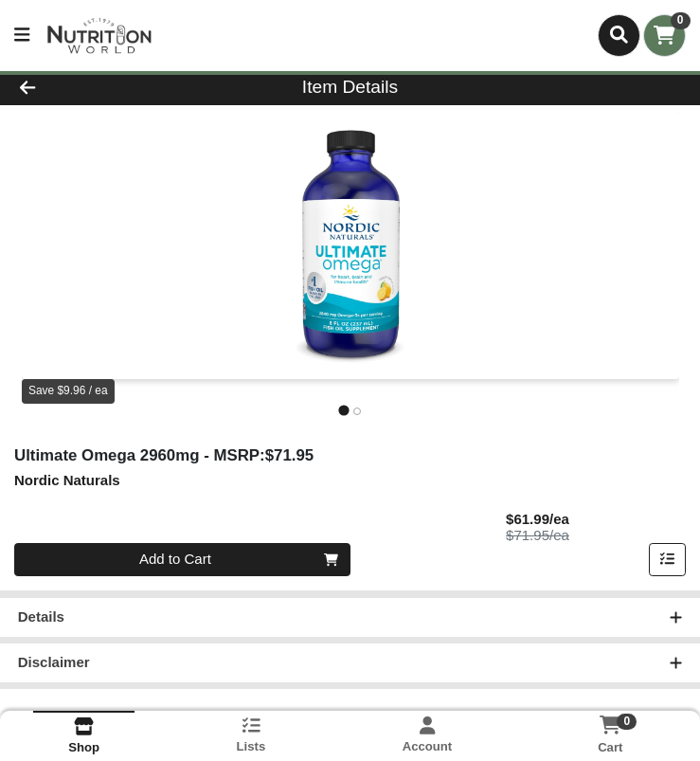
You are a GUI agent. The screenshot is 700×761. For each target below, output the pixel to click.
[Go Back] (98, 88)
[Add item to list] (668, 560)
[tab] (343, 411)
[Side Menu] (22, 36)
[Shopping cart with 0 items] (664, 36)
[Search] (619, 35)
